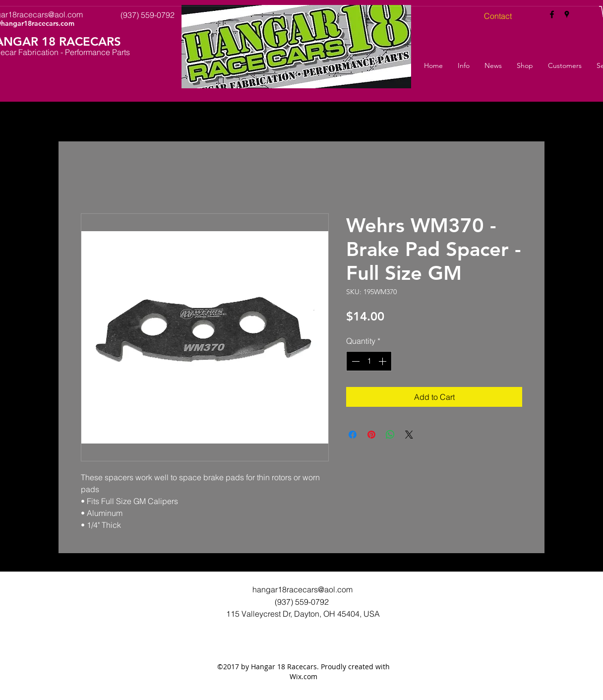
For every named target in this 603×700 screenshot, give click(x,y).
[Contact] (498, 16)
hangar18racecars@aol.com (302, 589)
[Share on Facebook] (353, 435)
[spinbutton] (369, 361)
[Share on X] (409, 435)
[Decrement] (355, 361)
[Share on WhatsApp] (390, 435)
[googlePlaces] (567, 14)
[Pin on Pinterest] (371, 435)
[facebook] (552, 14)
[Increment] (383, 361)
